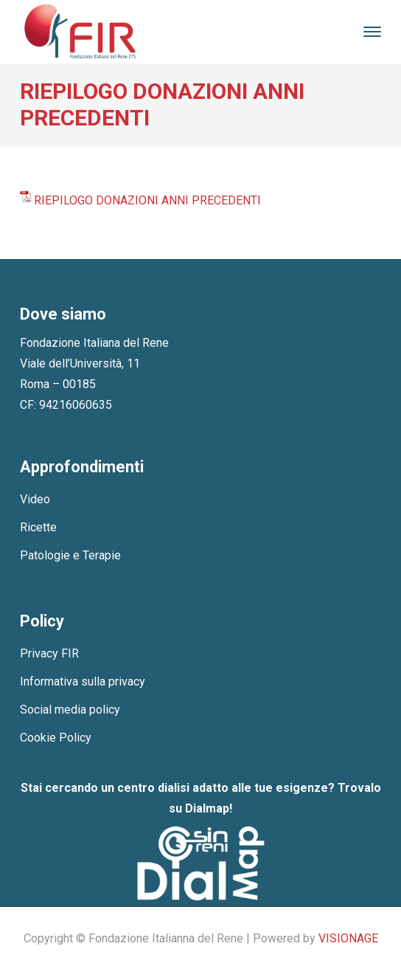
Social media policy (70, 710)
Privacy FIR (49, 653)
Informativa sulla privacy (83, 681)
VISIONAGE (348, 938)
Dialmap (207, 808)
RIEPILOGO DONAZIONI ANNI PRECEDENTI (147, 200)
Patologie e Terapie (70, 555)
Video (35, 499)
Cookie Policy (56, 738)
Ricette (38, 527)
